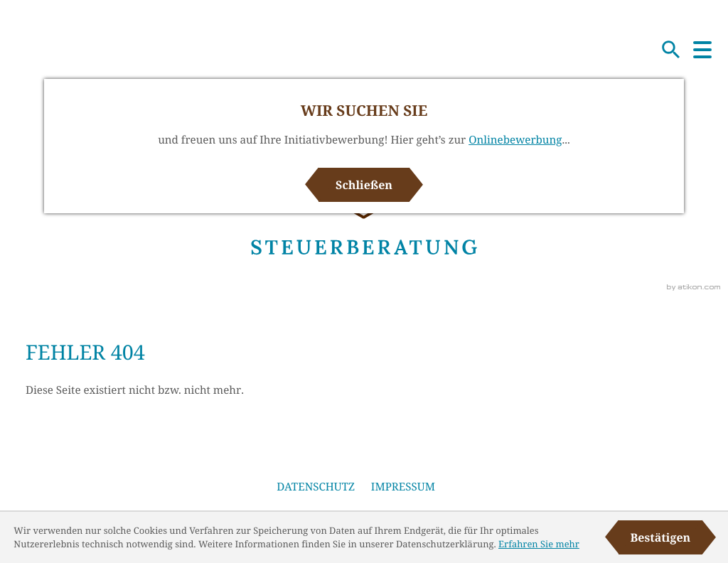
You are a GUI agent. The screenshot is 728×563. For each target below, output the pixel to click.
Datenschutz (316, 487)
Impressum (403, 487)
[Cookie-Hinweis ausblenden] (660, 537)
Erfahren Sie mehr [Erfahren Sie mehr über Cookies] (539, 544)
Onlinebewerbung (515, 140)
